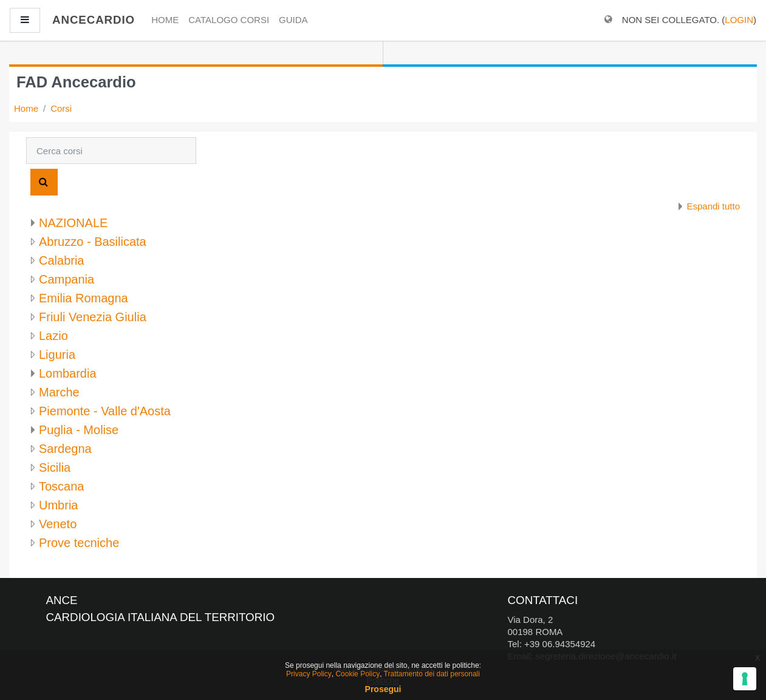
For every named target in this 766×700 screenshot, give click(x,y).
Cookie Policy (357, 674)
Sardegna (65, 449)
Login (739, 20)
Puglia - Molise (79, 430)
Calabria (61, 260)
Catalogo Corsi (229, 20)
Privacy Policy (309, 674)
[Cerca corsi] (111, 151)
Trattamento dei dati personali (432, 674)
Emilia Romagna (84, 298)
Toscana (62, 486)
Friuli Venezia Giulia (93, 317)
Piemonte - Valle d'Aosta (105, 411)
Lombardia (68, 373)
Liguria (57, 355)
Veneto (58, 524)
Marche (59, 392)
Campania (67, 279)
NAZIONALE (73, 223)
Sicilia (55, 467)
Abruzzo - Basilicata (93, 242)
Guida (293, 20)
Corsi (61, 108)
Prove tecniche (79, 543)
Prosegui (383, 689)
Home (165, 20)
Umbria (58, 505)
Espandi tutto (713, 206)
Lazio (53, 336)
